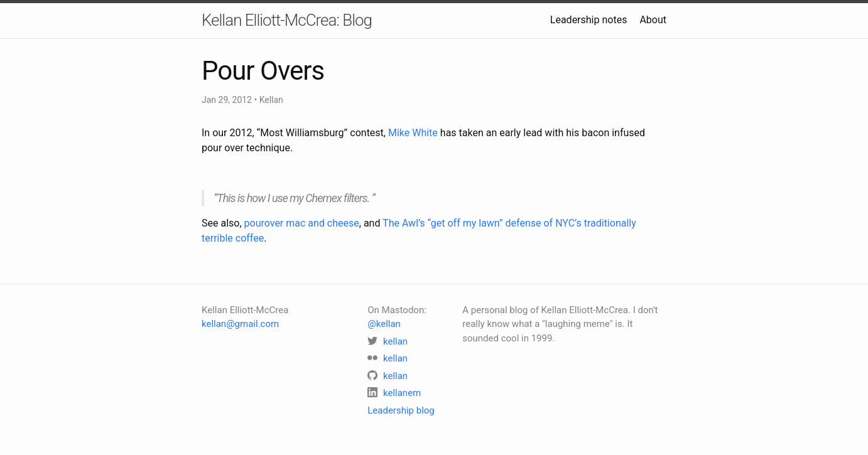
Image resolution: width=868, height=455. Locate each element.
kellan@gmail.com (240, 324)
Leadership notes (589, 20)
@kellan (384, 324)
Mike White (413, 133)
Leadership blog (401, 410)
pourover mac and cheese (302, 223)
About (653, 20)
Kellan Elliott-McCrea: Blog (287, 20)
